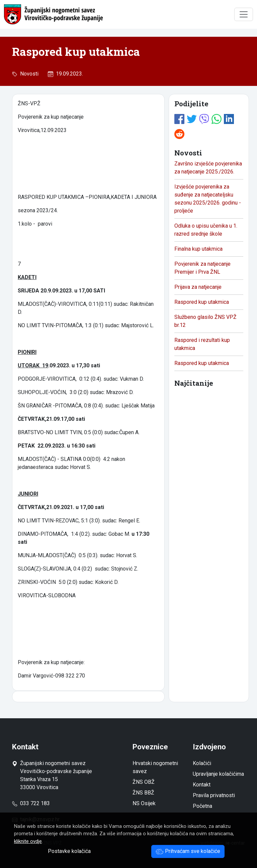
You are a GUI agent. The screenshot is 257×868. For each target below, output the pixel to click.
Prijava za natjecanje (198, 287)
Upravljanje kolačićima (218, 774)
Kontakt (202, 785)
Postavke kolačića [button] (69, 851)
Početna (202, 806)
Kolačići (202, 763)
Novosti (28, 74)
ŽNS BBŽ (143, 793)
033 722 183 (31, 803)
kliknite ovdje (28, 841)
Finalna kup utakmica (198, 249)
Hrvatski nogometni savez (155, 767)
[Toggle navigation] (244, 14)
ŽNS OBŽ (144, 782)
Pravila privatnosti (214, 795)
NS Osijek (144, 803)
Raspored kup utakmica (202, 302)
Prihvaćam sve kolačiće (188, 851)
